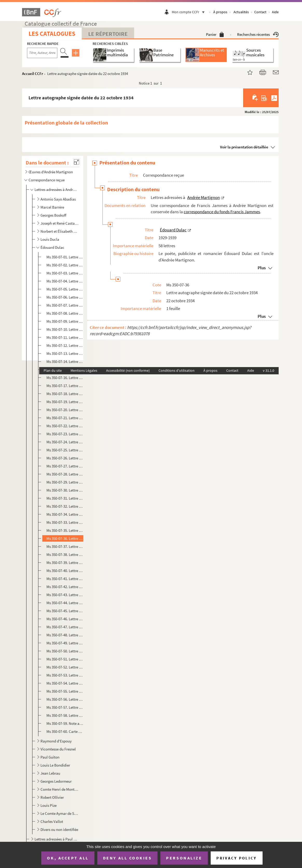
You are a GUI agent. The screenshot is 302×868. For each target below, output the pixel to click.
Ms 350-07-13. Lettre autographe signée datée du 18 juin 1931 (65, 353)
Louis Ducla (50, 239)
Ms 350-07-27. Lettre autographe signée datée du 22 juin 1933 (65, 466)
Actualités (241, 12)
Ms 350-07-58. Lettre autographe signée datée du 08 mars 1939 (65, 715)
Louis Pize (49, 805)
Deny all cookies (127, 858)
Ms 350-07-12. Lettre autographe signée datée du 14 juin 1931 (65, 345)
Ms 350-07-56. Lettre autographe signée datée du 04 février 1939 (65, 699)
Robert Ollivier (52, 797)
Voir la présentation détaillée (244, 147)
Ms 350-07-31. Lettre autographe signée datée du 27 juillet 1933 (65, 498)
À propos (220, 12)
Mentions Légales (84, 370)
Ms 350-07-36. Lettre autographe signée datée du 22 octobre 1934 (65, 538)
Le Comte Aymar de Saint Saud (60, 813)
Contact (260, 12)
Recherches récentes (258, 34)
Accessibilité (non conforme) (128, 370)
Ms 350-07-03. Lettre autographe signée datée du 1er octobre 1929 (65, 273)
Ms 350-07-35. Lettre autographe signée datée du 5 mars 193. (65, 530)
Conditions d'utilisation (177, 370)
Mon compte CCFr (189, 12)
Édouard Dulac (52, 247)
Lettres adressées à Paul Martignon (56, 839)
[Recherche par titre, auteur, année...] (42, 53)
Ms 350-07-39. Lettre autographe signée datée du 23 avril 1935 (65, 563)
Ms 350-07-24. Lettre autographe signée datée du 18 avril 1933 (65, 442)
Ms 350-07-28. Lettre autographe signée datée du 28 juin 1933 (65, 474)
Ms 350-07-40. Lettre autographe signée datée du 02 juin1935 (65, 571)
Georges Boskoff (53, 215)
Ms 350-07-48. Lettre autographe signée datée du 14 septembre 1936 (65, 635)
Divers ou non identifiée (59, 829)
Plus (262, 268)
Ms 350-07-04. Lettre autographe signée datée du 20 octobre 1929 (65, 281)
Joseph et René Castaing (60, 223)
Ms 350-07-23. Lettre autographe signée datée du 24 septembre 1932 (65, 434)
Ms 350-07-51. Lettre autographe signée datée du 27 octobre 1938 (65, 659)
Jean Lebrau (50, 773)
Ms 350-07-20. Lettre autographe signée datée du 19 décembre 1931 (65, 410)
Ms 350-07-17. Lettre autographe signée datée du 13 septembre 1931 (65, 386)
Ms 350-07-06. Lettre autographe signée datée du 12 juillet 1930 (65, 297)
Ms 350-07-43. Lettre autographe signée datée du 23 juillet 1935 (65, 595)
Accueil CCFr (33, 74)
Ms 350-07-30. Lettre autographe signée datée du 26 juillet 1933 (65, 490)
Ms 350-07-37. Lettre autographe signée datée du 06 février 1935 (65, 546)
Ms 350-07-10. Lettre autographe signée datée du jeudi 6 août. (65, 329)
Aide (275, 12)
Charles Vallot (52, 821)
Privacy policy (236, 858)
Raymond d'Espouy (56, 741)
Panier (215, 34)
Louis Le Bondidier (55, 765)
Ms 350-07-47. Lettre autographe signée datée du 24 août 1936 (65, 627)
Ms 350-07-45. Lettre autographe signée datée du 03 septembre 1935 (65, 611)
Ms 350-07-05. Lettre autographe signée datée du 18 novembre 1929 (65, 289)
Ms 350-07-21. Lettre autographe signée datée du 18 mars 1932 (65, 418)
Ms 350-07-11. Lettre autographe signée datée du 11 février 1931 (65, 337)
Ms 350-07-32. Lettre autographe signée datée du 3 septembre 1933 (65, 506)
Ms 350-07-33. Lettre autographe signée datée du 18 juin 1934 (65, 522)
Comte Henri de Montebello (60, 789)
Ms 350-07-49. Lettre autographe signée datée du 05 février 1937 (65, 643)
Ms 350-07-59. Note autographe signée (65, 723)
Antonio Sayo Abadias (58, 199)
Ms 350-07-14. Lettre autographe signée (65, 361)
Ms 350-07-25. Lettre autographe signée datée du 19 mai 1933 (65, 450)
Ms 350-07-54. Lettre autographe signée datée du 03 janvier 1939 (65, 683)
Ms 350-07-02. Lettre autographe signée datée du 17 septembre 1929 (65, 265)
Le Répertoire (108, 34)
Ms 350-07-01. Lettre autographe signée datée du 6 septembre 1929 (65, 257)
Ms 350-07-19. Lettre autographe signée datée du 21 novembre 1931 (65, 402)
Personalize (184, 858)
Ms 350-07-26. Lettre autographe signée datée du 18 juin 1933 (65, 458)
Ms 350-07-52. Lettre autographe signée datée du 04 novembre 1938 (65, 667)
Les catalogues (52, 34)
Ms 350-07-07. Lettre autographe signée (65, 305)
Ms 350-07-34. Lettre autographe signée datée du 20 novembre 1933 (65, 514)
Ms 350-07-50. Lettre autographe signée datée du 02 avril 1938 (65, 651)
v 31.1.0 (269, 370)
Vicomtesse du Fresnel (58, 749)
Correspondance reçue (47, 180)
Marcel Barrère (52, 207)
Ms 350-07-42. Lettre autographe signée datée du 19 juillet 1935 (65, 587)
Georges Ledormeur (56, 781)
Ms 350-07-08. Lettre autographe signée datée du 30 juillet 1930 (65, 313)
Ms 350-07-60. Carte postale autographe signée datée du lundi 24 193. (65, 731)
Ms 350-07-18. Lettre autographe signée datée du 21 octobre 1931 (65, 394)
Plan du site (53, 370)
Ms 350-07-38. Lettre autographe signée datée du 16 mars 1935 (65, 554)
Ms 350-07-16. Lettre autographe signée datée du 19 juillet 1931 (65, 378)
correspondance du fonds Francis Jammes (222, 212)
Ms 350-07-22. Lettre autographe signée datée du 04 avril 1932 (65, 426)
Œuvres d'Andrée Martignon (51, 172)
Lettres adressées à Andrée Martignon (56, 190)
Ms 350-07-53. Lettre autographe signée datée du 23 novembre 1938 (65, 675)
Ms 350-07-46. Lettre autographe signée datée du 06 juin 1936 (65, 619)
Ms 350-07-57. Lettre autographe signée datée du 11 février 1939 (65, 707)
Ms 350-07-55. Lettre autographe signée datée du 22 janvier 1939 (65, 691)
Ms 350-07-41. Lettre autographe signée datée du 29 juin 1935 (65, 579)
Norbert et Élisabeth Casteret (60, 231)
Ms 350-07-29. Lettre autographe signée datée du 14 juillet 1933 (65, 482)
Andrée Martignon (204, 197)
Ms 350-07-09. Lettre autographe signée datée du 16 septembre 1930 (65, 321)
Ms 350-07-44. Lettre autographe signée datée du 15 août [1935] (65, 603)
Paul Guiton (50, 757)
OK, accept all (68, 858)
